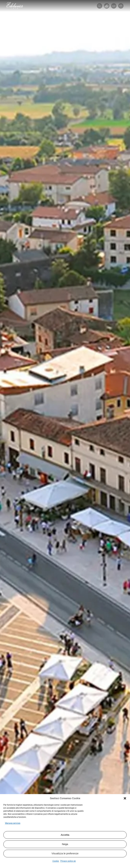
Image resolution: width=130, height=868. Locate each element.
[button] (125, 798)
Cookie (56, 861)
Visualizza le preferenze (65, 853)
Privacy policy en (68, 861)
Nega (65, 844)
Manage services (13, 823)
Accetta (65, 835)
